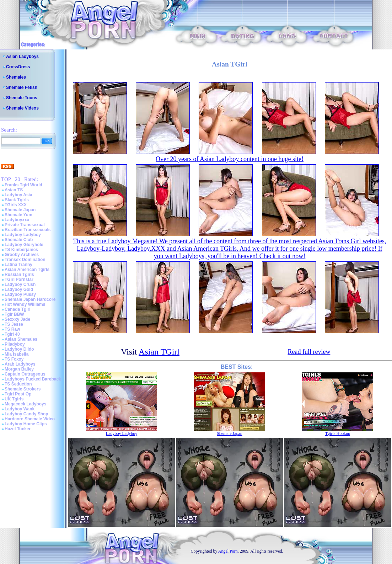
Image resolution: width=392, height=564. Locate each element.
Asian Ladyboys (22, 57)
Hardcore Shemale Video (30, 419)
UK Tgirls (14, 399)
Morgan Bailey (19, 369)
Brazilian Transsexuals (28, 230)
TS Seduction (18, 384)
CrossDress (18, 67)
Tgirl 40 (12, 334)
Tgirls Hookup (338, 433)
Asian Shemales (21, 339)
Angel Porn (228, 551)
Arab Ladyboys (20, 364)
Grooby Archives (22, 255)
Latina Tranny (18, 265)
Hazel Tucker (18, 429)
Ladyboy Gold (19, 289)
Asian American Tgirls (27, 270)
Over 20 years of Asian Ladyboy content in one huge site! (230, 159)
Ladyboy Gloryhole (24, 245)
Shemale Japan (20, 210)
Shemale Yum (18, 215)
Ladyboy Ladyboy (23, 235)
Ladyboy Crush (20, 284)
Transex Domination (25, 260)
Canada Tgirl (18, 309)
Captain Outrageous (25, 374)
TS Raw (12, 329)
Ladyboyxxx (17, 220)
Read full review (309, 352)
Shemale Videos (22, 108)
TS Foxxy (14, 359)
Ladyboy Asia (18, 195)
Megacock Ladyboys (25, 404)
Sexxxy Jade (17, 319)
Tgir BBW (14, 314)
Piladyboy (15, 344)
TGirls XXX (16, 205)
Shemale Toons (22, 98)
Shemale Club (19, 240)
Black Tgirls (17, 200)
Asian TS (14, 190)
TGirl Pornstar (19, 280)
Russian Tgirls (19, 275)
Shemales (16, 77)
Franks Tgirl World (23, 185)
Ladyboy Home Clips (26, 424)
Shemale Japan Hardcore (30, 299)
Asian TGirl (159, 352)
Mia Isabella (17, 354)
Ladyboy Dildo (19, 349)
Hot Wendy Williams (25, 304)
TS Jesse (14, 324)
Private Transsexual (25, 225)
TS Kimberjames (21, 250)
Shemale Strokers (23, 389)
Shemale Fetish (22, 87)
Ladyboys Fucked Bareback (33, 379)
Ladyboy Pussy (20, 294)
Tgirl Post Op (18, 394)
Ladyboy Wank (20, 409)
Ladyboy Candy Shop (26, 414)
